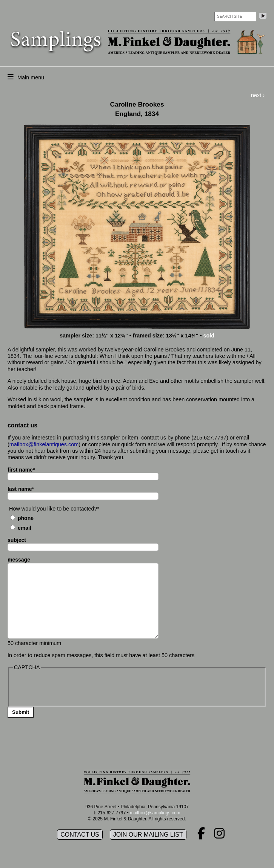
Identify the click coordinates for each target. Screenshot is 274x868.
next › (258, 95)
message (19, 560)
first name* (21, 470)
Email (25, 528)
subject (17, 540)
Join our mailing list (148, 835)
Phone (26, 518)
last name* (21, 489)
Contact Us (80, 835)
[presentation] (71, 688)
